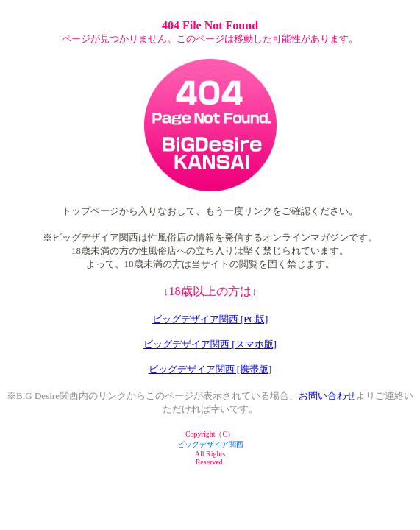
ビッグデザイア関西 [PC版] (210, 319)
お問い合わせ (327, 396)
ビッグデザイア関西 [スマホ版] (210, 344)
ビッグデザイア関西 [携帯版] (210, 369)
